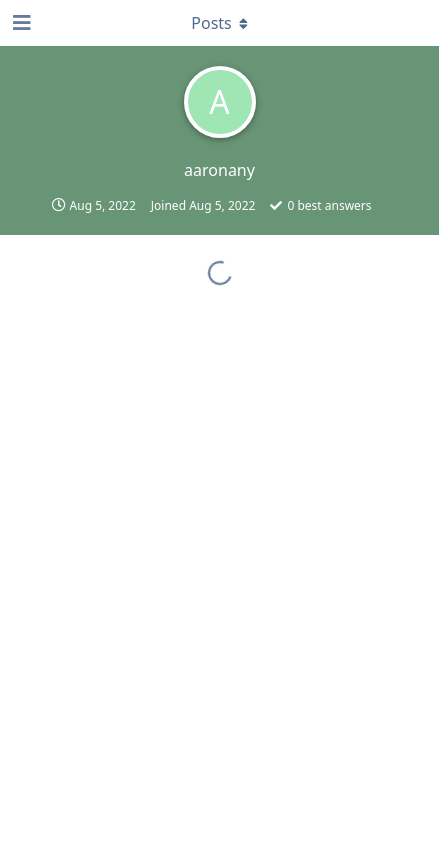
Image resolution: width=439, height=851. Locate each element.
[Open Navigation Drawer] (20, 23)
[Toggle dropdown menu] (220, 23)
